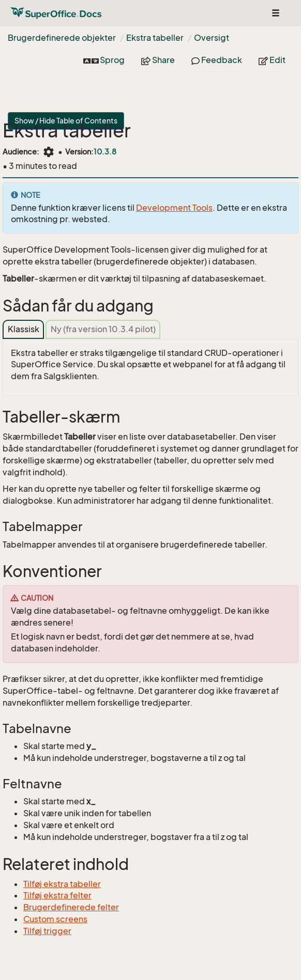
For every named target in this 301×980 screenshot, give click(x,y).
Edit (272, 60)
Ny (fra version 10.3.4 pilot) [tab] (103, 329)
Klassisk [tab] (24, 329)
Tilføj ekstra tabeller (62, 884)
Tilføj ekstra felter (57, 895)
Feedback (217, 60)
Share (158, 60)
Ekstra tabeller (155, 38)
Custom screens (55, 919)
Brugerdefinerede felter (71, 907)
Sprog (104, 60)
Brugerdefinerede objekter (62, 38)
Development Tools (174, 208)
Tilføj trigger (47, 931)
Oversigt (212, 38)
